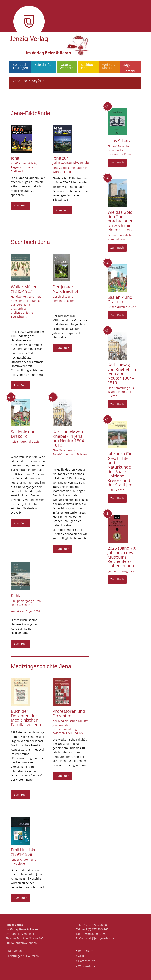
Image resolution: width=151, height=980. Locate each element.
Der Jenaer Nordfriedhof (65, 289)
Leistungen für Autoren (23, 956)
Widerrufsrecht (88, 966)
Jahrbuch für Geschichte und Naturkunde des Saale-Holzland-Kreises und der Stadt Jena (121, 469)
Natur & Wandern (67, 66)
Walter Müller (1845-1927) (24, 289)
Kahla (16, 595)
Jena (15, 158)
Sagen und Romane (130, 68)
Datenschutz (87, 961)
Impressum (86, 951)
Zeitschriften (44, 65)
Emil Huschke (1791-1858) (24, 852)
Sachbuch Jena (88, 66)
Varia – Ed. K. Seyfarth (29, 81)
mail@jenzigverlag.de (100, 938)
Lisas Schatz (119, 141)
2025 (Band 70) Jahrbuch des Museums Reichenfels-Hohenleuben (122, 557)
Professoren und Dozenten (69, 713)
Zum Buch (20, 205)
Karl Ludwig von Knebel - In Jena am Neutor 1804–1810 (69, 438)
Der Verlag (15, 951)
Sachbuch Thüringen (20, 66)
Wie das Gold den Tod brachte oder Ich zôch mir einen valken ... (122, 221)
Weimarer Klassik (110, 66)
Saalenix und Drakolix (23, 434)
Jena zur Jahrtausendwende (71, 160)
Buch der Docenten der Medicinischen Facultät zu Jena (26, 718)
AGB (81, 956)
